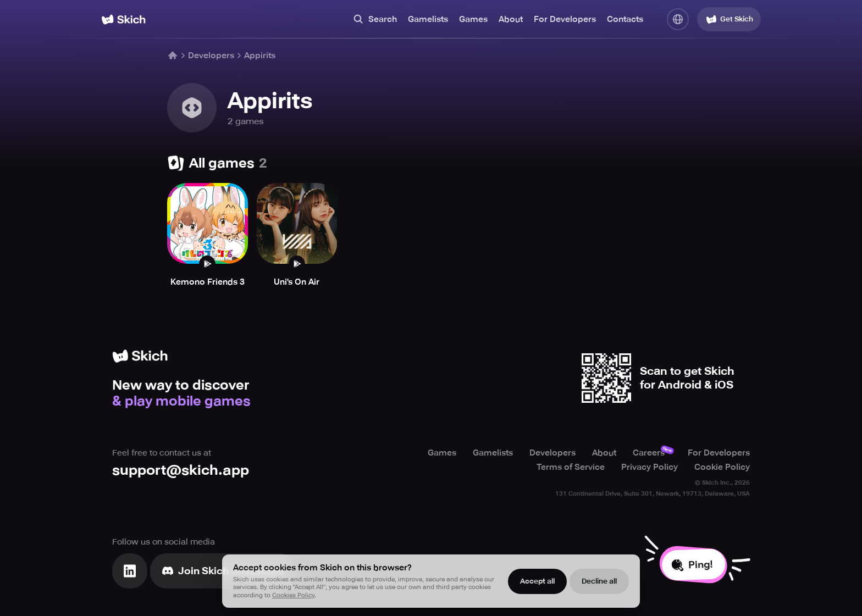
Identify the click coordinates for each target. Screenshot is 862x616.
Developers (211, 56)
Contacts (625, 19)
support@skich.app (181, 470)
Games (473, 19)
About (511, 19)
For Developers (565, 19)
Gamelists (428, 19)
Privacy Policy (650, 467)
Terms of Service (571, 467)
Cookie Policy (722, 467)
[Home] (123, 20)
